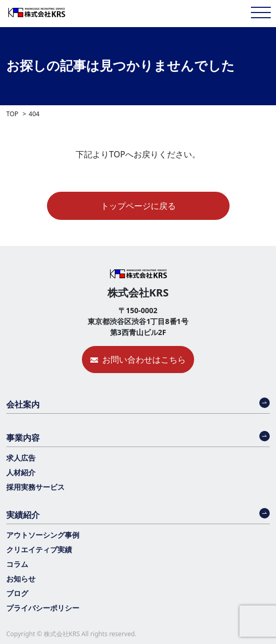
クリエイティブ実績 (39, 549)
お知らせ (21, 579)
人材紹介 (21, 472)
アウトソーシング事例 (43, 535)
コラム (17, 564)
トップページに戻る (138, 206)
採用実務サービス (35, 487)
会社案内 (23, 404)
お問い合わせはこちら (144, 360)
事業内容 (23, 438)
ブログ (17, 593)
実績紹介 (23, 515)
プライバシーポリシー (43, 608)
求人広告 (21, 458)
